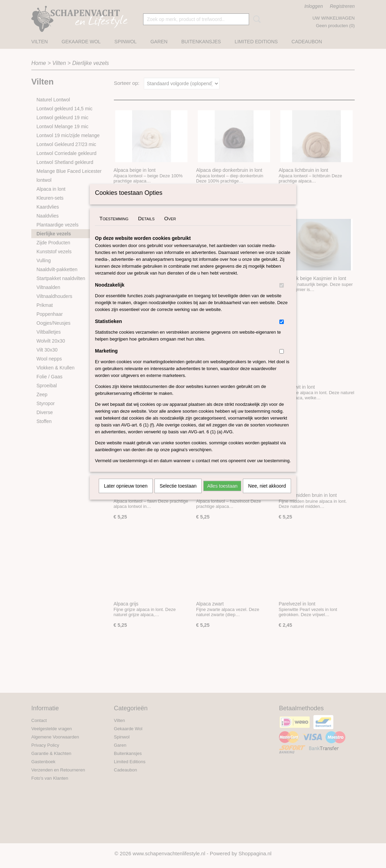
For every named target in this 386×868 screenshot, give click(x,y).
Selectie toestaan (178, 495)
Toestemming (114, 227)
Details (146, 227)
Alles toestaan (222, 495)
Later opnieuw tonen (126, 495)
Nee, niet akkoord (267, 495)
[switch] (282, 294)
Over (170, 227)
